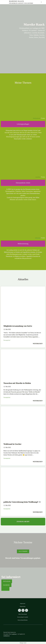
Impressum (23, 603)
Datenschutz (23, 606)
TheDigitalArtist (37, 118)
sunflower (14, 634)
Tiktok (5, 589)
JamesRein (38, 177)
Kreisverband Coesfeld (23, 617)
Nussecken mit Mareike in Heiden (17, 383)
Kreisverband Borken (23, 620)
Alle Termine (23, 551)
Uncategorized (7, 340)
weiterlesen (38, 344)
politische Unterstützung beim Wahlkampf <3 (22, 502)
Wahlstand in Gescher (12, 444)
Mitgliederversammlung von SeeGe (18, 326)
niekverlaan (38, 238)
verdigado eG (6, 636)
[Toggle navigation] (41, 2)
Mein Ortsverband (23, 614)
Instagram (7, 581)
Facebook (6, 585)
